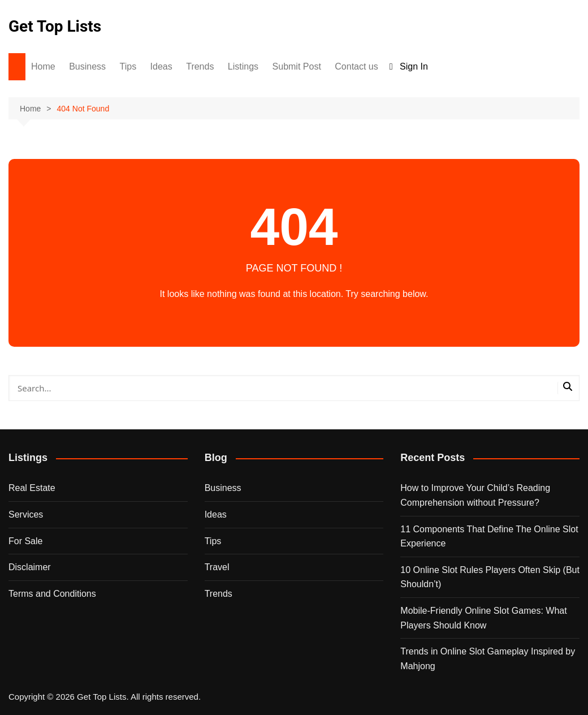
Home (43, 66)
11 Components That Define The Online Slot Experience (489, 537)
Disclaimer (30, 567)
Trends (200, 66)
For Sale (25, 541)
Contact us (356, 66)
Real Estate (32, 488)
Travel (217, 567)
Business (87, 66)
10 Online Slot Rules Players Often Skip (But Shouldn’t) (490, 577)
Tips (128, 66)
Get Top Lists (55, 26)
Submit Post (297, 66)
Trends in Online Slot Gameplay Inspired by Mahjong (488, 659)
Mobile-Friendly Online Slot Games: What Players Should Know (483, 618)
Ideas (161, 66)
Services (26, 514)
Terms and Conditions (52, 594)
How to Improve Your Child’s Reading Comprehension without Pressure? (475, 495)
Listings (243, 66)
